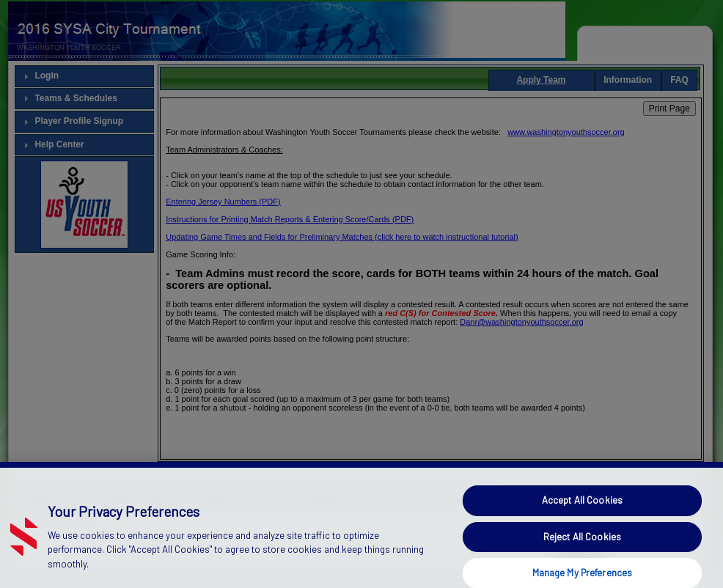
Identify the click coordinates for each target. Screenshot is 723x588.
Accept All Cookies (582, 512)
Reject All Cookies (582, 548)
